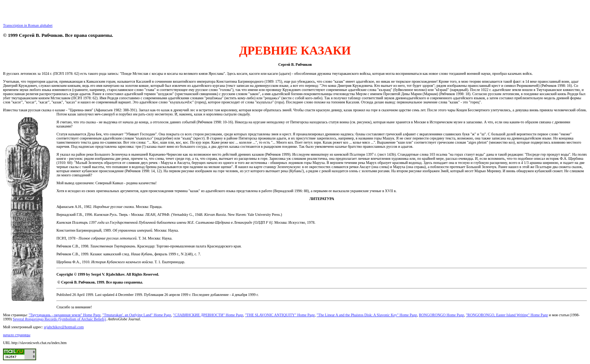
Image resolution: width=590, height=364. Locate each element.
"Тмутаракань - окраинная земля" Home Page (65, 315)
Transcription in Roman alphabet (28, 25)
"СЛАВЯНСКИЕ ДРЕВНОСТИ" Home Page (208, 315)
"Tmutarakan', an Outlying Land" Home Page (137, 315)
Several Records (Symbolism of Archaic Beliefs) (59, 319)
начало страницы (17, 335)
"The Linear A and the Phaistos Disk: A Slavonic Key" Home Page (367, 315)
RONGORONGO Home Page (441, 315)
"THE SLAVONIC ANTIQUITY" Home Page (280, 315)
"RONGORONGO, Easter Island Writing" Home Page (507, 315)
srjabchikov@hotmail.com (64, 327)
